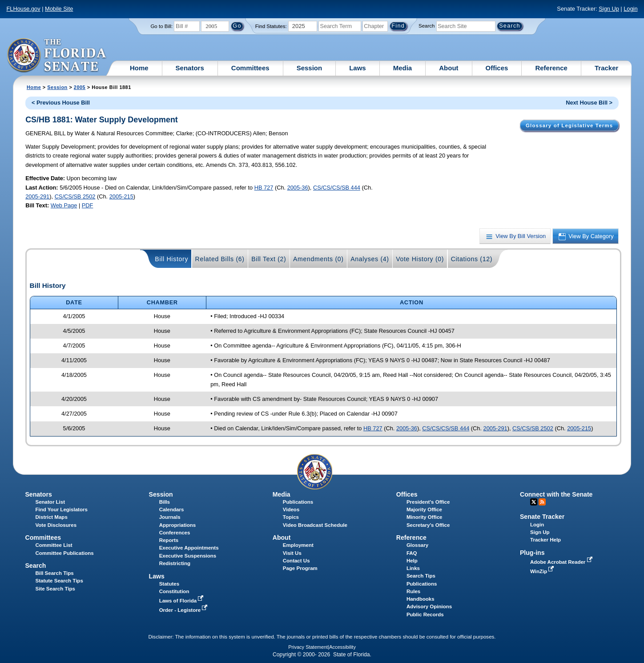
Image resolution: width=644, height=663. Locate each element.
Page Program (300, 568)
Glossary (417, 545)
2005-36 (298, 188)
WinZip (543, 571)
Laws (358, 68)
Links (413, 568)
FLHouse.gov (23, 9)
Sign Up (609, 9)
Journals (170, 517)
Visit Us (292, 553)
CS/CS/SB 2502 (75, 196)
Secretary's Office (428, 525)
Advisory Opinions (429, 606)
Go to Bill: (161, 26)
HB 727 (264, 188)
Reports (169, 540)
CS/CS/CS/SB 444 (337, 188)
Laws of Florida (182, 601)
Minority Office (425, 517)
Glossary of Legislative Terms (569, 125)
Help (412, 561)
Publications (298, 502)
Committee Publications (65, 553)
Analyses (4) (370, 259)
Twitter (534, 502)
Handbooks (421, 599)
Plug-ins (532, 553)
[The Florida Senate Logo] (57, 56)
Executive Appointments (189, 548)
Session (310, 68)
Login (630, 9)
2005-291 (37, 196)
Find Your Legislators (62, 509)
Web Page (64, 205)
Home (139, 68)
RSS (542, 502)
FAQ (412, 553)
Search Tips (421, 576)
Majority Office (424, 509)
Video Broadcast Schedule (315, 525)
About (449, 68)
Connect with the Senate (556, 494)
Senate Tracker (542, 517)
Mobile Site (59, 9)
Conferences (175, 533)
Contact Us (296, 561)
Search (427, 26)
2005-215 (121, 196)
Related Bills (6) (220, 259)
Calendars (172, 509)
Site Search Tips (55, 589)
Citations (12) (472, 259)
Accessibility (342, 647)
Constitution (174, 591)
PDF (88, 205)
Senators (190, 68)
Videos (291, 509)
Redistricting (175, 563)
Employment (298, 545)
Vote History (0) (420, 259)
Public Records (425, 614)
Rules (413, 591)
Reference (551, 68)
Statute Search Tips (59, 581)
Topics (291, 517)
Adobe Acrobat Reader (562, 562)
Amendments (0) (318, 259)
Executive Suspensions (188, 556)
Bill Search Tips (55, 573)
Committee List (54, 545)
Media (403, 68)
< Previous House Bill (61, 103)
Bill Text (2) (269, 259)
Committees (250, 68)
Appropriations (178, 525)
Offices (497, 68)
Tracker (606, 68)
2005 (80, 87)
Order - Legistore (184, 610)
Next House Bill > (589, 103)
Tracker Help (545, 540)
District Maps (52, 517)
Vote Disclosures (56, 525)
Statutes (169, 584)
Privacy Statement (308, 647)
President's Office (428, 502)
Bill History (171, 259)
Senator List (50, 502)
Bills (165, 502)
